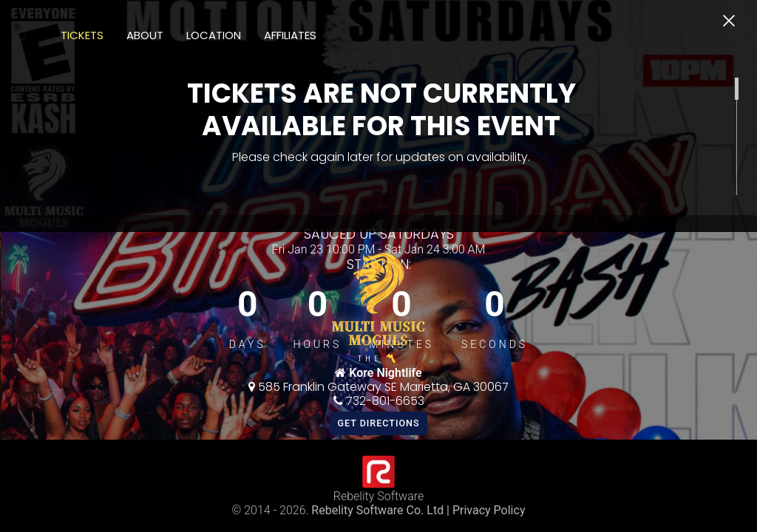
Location (214, 35)
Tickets (82, 35)
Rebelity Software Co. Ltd (377, 510)
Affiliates (290, 35)
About (145, 35)
